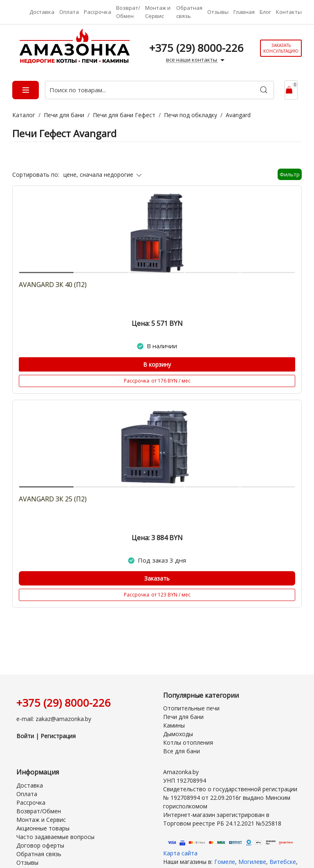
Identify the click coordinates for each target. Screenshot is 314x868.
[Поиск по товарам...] (159, 90)
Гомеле (225, 862)
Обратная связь (189, 12)
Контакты (289, 12)
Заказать (157, 578)
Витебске (283, 862)
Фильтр (290, 174)
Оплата (69, 12)
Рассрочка (98, 12)
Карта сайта (180, 853)
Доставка (42, 12)
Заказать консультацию (281, 48)
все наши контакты (196, 60)
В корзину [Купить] (157, 364)
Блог (265, 12)
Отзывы (218, 12)
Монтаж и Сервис (158, 12)
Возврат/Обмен (128, 12)
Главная (244, 12)
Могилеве (252, 862)
